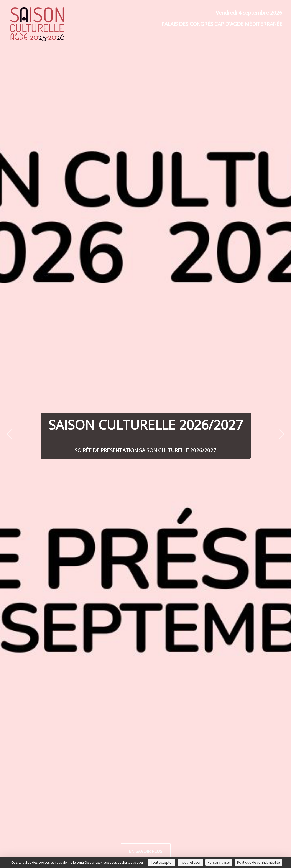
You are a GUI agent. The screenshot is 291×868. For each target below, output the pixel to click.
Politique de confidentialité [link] (258, 862)
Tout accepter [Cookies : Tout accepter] (162, 862)
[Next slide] (282, 434)
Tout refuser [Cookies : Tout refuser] (190, 862)
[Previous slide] (9, 434)
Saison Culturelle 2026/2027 (146, 425)
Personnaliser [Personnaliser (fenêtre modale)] (219, 862)
